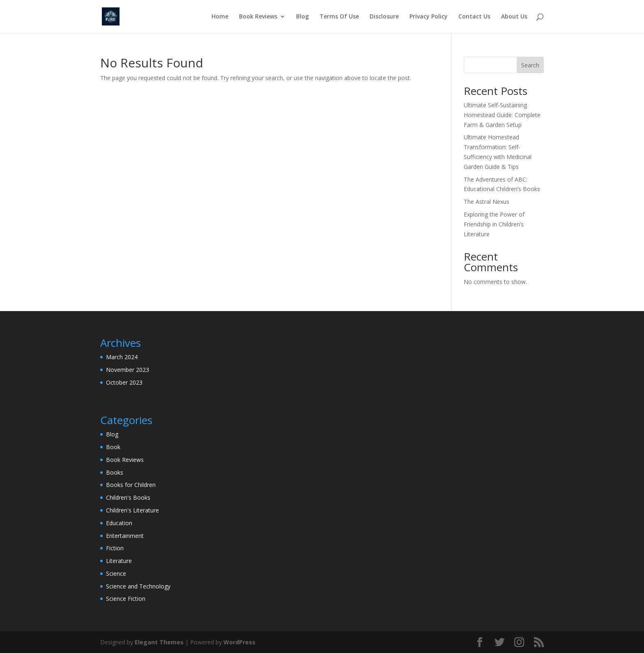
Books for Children (131, 485)
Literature (119, 561)
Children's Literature (132, 510)
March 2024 (122, 357)
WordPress (239, 642)
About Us (514, 17)
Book (113, 447)
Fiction (115, 548)
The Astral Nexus (486, 202)
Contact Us (474, 17)
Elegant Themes (159, 642)
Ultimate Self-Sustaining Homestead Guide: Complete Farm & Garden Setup (502, 115)
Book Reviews (258, 17)
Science (116, 573)
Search (530, 65)
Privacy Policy (429, 17)
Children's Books (128, 497)
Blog (302, 17)
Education (119, 523)
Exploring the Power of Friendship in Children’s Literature (494, 224)
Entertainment (125, 536)
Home (220, 17)
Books (115, 472)
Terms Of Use (339, 17)
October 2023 (124, 382)
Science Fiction (126, 599)
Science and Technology (138, 586)
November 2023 (128, 370)
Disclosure (384, 17)
